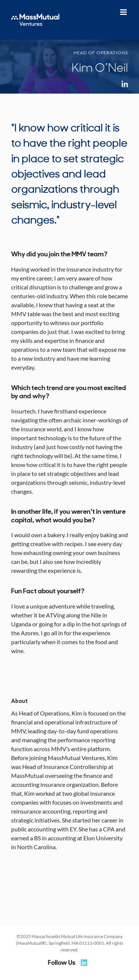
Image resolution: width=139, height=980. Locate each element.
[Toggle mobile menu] (124, 12)
